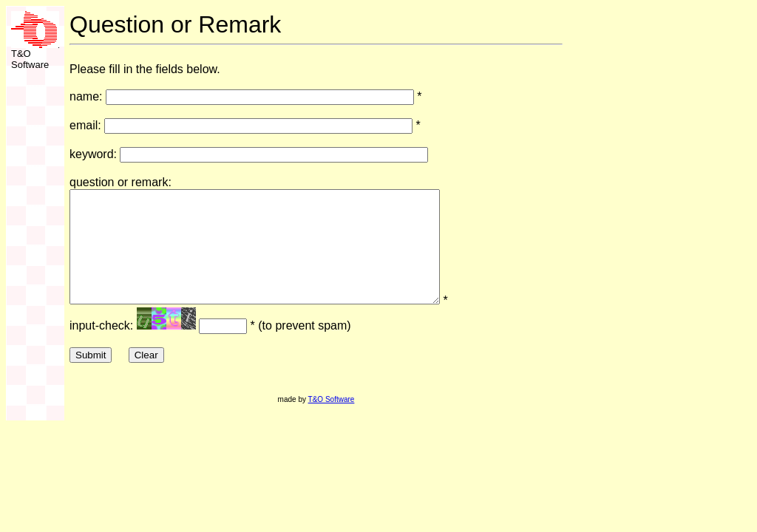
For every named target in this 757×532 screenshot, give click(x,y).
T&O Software (332, 422)
